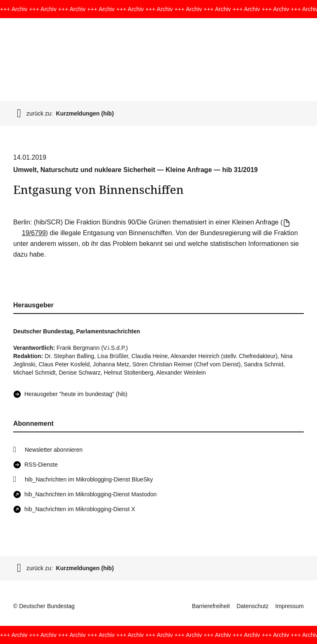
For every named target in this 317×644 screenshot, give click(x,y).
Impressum (290, 606)
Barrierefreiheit (211, 606)
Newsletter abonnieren (54, 450)
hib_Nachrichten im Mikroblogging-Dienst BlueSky (89, 479)
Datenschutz (253, 606)
